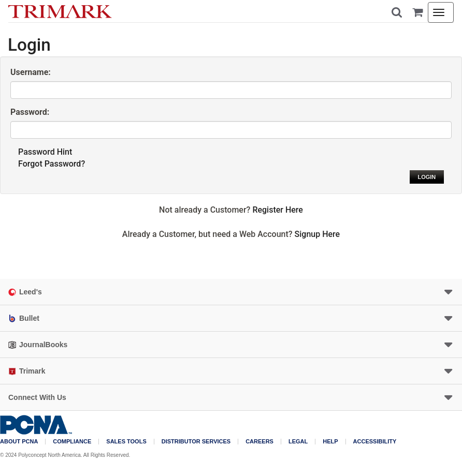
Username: (31, 72)
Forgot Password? (52, 164)
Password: (30, 112)
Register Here (278, 210)
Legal (298, 442)
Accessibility (375, 442)
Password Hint (45, 152)
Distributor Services (196, 442)
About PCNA (19, 442)
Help (330, 442)
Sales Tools (126, 442)
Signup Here (317, 234)
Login (427, 177)
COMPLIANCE (72, 442)
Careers (259, 442)
